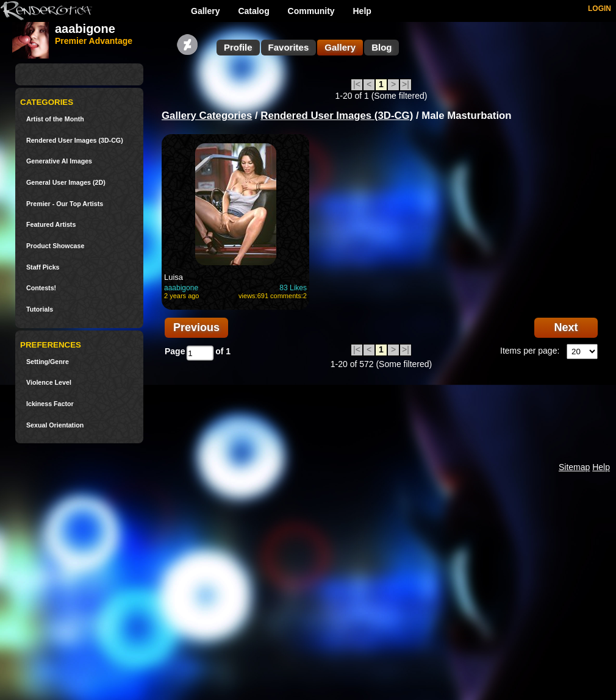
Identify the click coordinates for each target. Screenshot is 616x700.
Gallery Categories (207, 116)
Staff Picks (43, 267)
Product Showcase (55, 246)
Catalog (253, 11)
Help (362, 11)
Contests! (41, 288)
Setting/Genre (48, 362)
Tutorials (40, 309)
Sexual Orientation (55, 425)
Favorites (289, 47)
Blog (381, 47)
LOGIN (600, 9)
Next (566, 327)
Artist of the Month (55, 119)
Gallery (205, 11)
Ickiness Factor (50, 404)
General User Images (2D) (66, 183)
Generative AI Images (59, 161)
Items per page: (530, 351)
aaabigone (181, 288)
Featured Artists (51, 225)
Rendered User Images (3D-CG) (75, 141)
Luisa (174, 277)
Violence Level (49, 383)
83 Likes (293, 288)
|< (357, 84)
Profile (238, 47)
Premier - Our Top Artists (65, 204)
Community (311, 11)
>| (406, 84)
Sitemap (574, 467)
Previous (196, 327)
